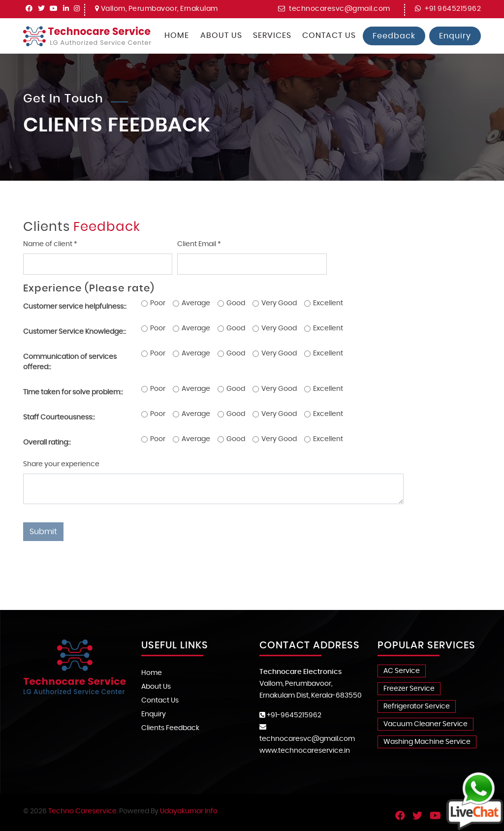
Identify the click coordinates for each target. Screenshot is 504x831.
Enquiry (455, 36)
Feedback (394, 36)
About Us (221, 35)
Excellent (328, 303)
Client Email (199, 244)
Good (236, 303)
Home (177, 35)
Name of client (50, 244)
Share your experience (61, 464)
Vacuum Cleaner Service (425, 724)
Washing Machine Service (427, 742)
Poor (158, 303)
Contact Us (329, 35)
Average (196, 303)
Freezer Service (409, 689)
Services (272, 35)
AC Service (402, 671)
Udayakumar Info (189, 811)
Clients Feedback (170, 728)
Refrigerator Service (417, 706)
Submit (43, 532)
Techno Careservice (82, 811)
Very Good (279, 303)
